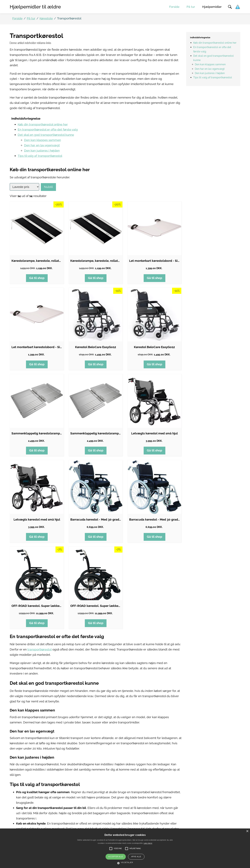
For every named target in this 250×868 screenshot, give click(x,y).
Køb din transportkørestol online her (43, 124)
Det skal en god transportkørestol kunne (46, 135)
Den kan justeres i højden (42, 151)
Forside (174, 7)
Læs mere (148, 843)
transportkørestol (40, 649)
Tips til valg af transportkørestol (40, 156)
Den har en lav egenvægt (42, 145)
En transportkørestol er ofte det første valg (48, 130)
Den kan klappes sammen (42, 140)
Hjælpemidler (212, 7)
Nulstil (48, 187)
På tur (191, 7)
